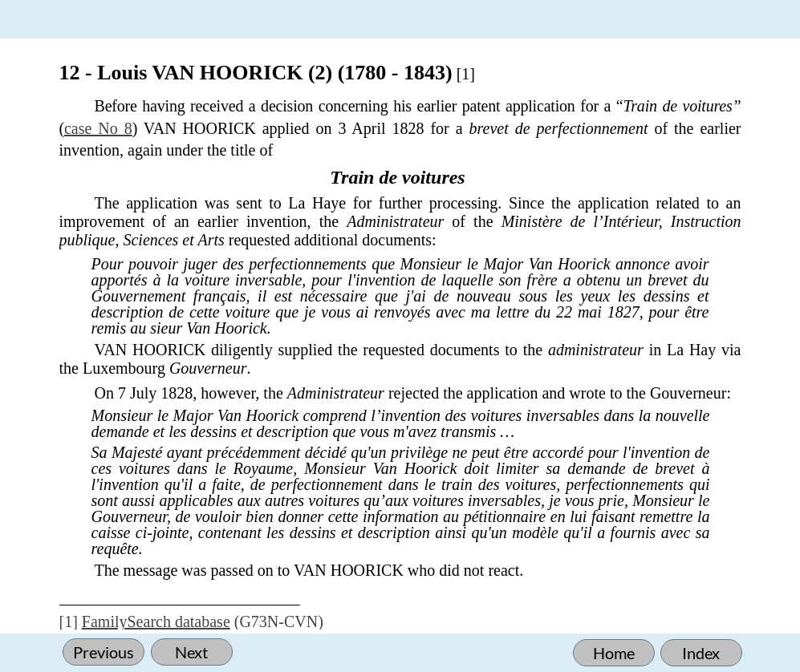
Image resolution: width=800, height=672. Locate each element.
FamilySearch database (156, 621)
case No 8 (98, 128)
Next (191, 652)
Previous (104, 652)
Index (701, 653)
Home (614, 653)
